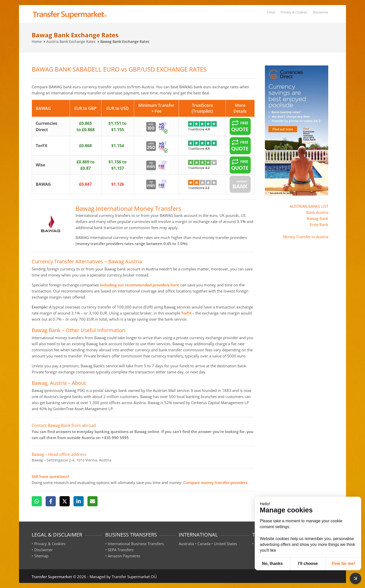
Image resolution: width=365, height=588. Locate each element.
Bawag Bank (317, 218)
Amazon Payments (124, 556)
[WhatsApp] (37, 501)
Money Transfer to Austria (306, 237)
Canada (204, 544)
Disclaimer (321, 12)
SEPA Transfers (121, 550)
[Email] (93, 501)
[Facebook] (51, 501)
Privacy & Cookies (294, 12)
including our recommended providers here (140, 285)
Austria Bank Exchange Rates (71, 41)
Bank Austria (317, 212)
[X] (65, 501)
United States (225, 544)
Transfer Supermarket (52, 577)
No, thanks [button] (272, 564)
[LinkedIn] (79, 501)
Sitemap (41, 556)
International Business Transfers (136, 544)
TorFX (186, 313)
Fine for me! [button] (343, 564)
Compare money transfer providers (215, 482)
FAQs (271, 12)
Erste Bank (319, 224)
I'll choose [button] (308, 564)
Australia (186, 544)
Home (37, 41)
